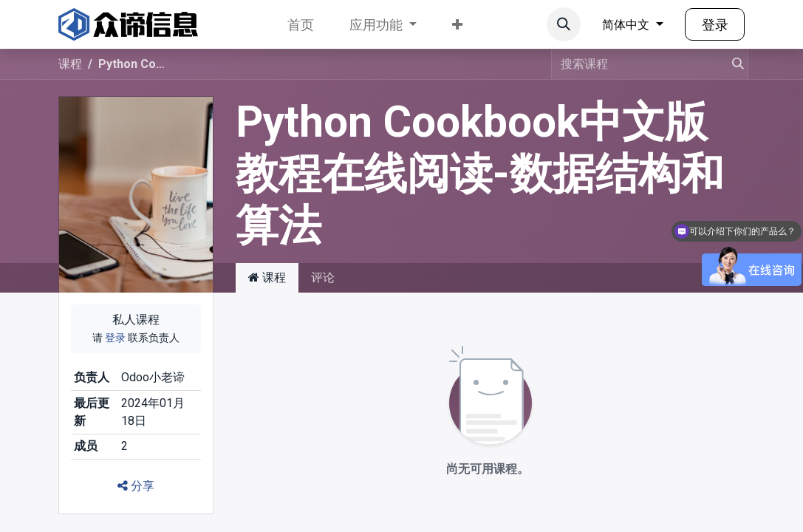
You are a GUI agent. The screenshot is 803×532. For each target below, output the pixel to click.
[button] (564, 24)
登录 (715, 25)
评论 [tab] (323, 277)
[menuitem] (301, 25)
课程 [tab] (267, 277)
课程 (70, 64)
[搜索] (731, 64)
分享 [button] (136, 486)
